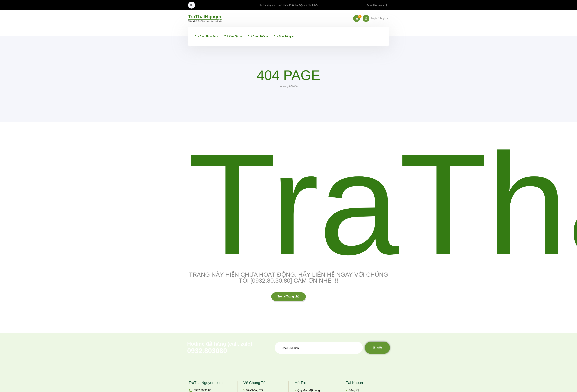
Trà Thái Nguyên (205, 36)
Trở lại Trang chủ (289, 297)
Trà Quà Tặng (282, 36)
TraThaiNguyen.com (206, 383)
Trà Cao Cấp (232, 36)
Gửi (377, 348)
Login (374, 18)
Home (283, 86)
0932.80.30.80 (202, 390)
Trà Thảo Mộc (257, 36)
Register (384, 18)
